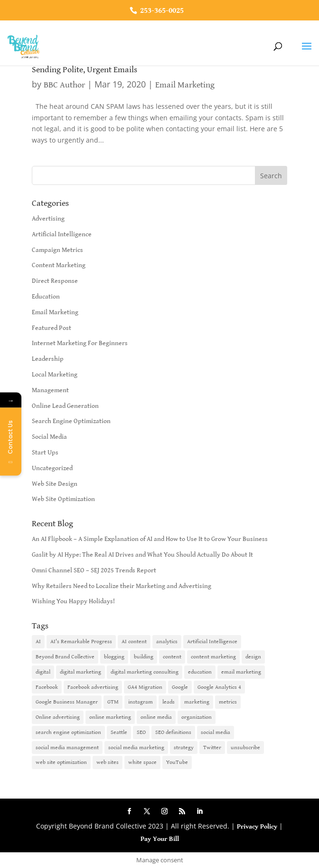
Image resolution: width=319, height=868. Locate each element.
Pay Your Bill (160, 839)
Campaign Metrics (57, 250)
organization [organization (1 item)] (197, 717)
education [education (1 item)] (200, 672)
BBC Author (64, 85)
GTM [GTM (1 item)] (113, 702)
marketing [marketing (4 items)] (197, 702)
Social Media (49, 437)
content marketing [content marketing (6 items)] (213, 657)
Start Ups (45, 453)
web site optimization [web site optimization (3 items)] (61, 762)
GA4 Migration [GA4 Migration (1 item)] (145, 687)
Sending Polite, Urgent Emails (84, 70)
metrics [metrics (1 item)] (228, 702)
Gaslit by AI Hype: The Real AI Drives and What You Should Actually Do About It (142, 555)
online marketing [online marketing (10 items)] (110, 717)
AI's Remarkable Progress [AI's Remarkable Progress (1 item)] (81, 641)
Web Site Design (55, 484)
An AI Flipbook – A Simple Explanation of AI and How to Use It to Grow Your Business (150, 539)
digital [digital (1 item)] (43, 672)
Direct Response (55, 281)
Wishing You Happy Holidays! (73, 601)
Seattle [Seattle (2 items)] (119, 732)
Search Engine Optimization (71, 421)
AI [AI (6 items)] (38, 641)
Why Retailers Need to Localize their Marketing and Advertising (122, 586)
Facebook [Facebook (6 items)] (47, 687)
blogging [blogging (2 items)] (114, 657)
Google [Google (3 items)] (180, 687)
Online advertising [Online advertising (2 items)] (58, 717)
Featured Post (52, 328)
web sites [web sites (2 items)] (108, 762)
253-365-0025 (161, 11)
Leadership (48, 359)
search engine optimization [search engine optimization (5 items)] (68, 732)
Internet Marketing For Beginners (80, 343)
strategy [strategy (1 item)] (184, 747)
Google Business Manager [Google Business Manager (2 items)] (67, 702)
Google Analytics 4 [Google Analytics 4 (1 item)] (219, 687)
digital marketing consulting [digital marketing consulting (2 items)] (145, 672)
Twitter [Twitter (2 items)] (212, 747)
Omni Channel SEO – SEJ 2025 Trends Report (94, 570)
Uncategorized (52, 468)
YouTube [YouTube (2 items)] (177, 762)
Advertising (48, 219)
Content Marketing (59, 265)
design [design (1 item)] (253, 657)
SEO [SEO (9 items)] (141, 732)
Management (50, 390)
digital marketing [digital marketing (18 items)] (80, 672)
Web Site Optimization (63, 499)
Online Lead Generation (65, 406)
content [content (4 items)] (172, 657)
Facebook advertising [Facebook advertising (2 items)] (93, 687)
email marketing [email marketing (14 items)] (241, 672)
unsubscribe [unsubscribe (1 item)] (245, 747)
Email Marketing (185, 85)
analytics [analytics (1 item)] (167, 641)
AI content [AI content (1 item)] (134, 641)
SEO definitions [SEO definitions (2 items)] (173, 732)
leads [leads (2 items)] (169, 702)
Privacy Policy (257, 827)
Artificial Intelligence (62, 234)
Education (46, 297)
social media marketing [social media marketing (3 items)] (136, 747)
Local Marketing (55, 375)
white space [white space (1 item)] (142, 762)
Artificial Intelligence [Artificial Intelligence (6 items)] (212, 641)
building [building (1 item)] (144, 657)
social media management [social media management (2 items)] (67, 747)
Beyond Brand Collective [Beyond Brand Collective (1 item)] (65, 657)
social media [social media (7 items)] (216, 732)
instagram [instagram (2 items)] (141, 702)
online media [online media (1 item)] (156, 717)
